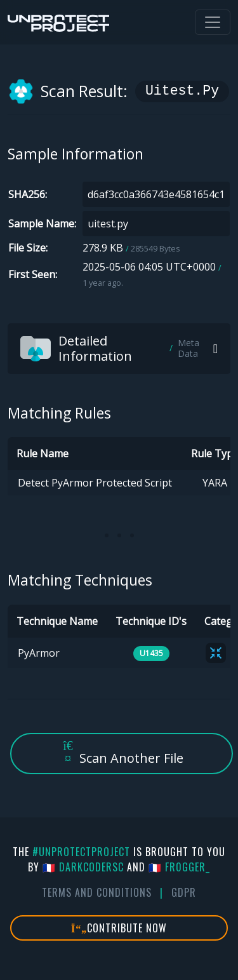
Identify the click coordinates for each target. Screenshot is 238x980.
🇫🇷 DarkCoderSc (83, 867)
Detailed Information (117, 348)
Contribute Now (119, 928)
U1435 (151, 653)
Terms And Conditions (97, 892)
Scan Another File (122, 753)
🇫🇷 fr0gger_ (179, 867)
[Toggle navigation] (213, 22)
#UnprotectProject (81, 852)
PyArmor (39, 653)
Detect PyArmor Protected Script (95, 483)
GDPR (184, 892)
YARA (215, 483)
